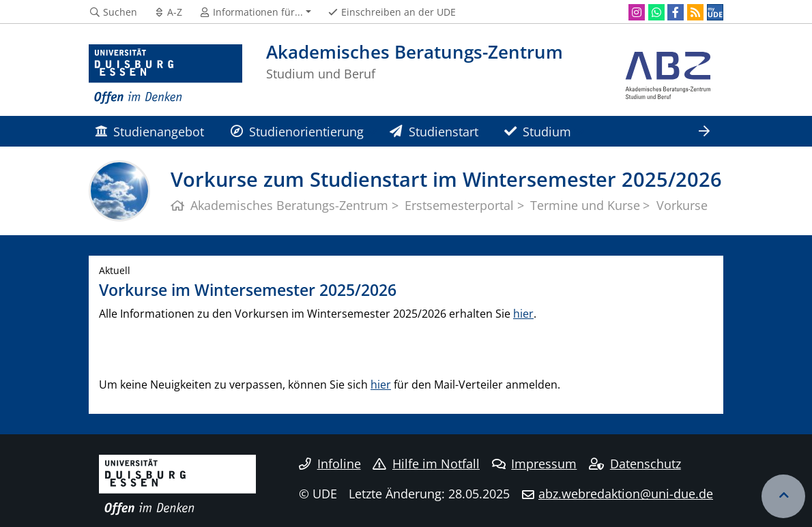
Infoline (330, 464)
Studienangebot (149, 131)
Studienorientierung (297, 131)
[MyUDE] (715, 12)
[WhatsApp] (656, 12)
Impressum (535, 464)
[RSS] (695, 12)
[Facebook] (676, 12)
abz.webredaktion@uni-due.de (626, 494)
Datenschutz (635, 464)
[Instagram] (637, 12)
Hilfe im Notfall (426, 464)
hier (523, 314)
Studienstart (434, 131)
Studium (538, 131)
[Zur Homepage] (165, 75)
